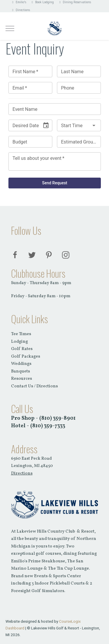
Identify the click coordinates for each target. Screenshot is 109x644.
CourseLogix (70, 621)
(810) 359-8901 (57, 418)
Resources (22, 379)
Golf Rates (22, 349)
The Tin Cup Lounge (68, 569)
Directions (20, 10)
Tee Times (21, 334)
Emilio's (19, 2)
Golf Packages (26, 357)
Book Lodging (42, 2)
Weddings (21, 364)
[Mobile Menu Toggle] (10, 28)
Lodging (19, 342)
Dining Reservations (75, 2)
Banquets (20, 371)
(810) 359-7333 (48, 426)
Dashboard (15, 628)
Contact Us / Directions (34, 386)
